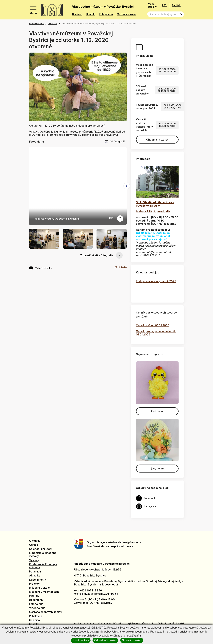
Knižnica (34, 620)
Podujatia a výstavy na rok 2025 (156, 281)
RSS (164, 5)
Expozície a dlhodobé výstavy (43, 554)
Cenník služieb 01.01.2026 (153, 325)
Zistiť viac (157, 411)
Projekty (34, 584)
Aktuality (53, 24)
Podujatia (35, 571)
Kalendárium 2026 (41, 549)
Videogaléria (37, 608)
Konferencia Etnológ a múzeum (43, 566)
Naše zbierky (38, 580)
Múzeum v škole (126, 14)
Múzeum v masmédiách (44, 592)
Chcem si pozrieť (157, 140)
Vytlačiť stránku (41, 268)
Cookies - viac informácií (111, 623)
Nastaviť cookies (132, 640)
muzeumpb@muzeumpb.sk (101, 594)
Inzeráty (34, 596)
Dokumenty (36, 600)
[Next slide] (127, 186)
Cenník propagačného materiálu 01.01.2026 (156, 333)
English (176, 5)
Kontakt (91, 14)
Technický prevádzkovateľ (171, 623)
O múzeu (77, 14)
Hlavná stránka (36, 24)
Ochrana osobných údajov (46, 612)
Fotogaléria (106, 14)
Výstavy (34, 560)
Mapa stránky (152, 5)
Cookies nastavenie (84, 623)
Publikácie (36, 616)
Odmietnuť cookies (105, 640)
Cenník (34, 545)
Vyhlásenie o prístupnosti (140, 623)
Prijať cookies (81, 640)
